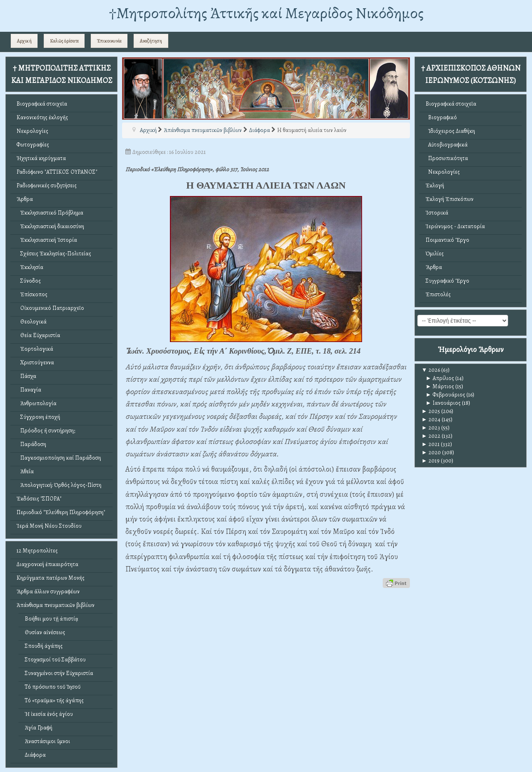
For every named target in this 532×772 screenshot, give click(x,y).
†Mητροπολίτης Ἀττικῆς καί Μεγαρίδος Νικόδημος (266, 13)
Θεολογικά (32, 322)
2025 (431, 411)
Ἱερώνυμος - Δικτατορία (455, 226)
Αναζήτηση (151, 41)
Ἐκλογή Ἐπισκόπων (450, 199)
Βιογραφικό (441, 117)
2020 (431, 452)
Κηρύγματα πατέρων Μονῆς (51, 578)
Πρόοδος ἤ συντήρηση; (46, 431)
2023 (431, 428)
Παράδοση (31, 444)
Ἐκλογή (435, 185)
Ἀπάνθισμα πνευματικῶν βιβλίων (55, 605)
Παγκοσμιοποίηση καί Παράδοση (59, 458)
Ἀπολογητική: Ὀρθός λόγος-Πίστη (59, 485)
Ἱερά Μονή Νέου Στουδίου (49, 526)
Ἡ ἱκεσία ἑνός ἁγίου (49, 714)
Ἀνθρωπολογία (36, 403)
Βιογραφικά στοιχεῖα (42, 104)
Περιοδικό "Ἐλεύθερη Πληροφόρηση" (61, 512)
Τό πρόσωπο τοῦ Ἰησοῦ (53, 687)
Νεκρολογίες (32, 131)
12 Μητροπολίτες (37, 551)
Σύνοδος (29, 281)
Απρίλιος (440, 378)
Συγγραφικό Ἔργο (447, 281)
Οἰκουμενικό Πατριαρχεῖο (50, 308)
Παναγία (29, 390)
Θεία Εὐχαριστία (38, 335)
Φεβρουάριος (445, 395)
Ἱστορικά (437, 213)
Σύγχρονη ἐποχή (38, 417)
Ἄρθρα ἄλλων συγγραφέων (48, 591)
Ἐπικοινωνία (109, 41)
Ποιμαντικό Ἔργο (447, 240)
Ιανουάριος (443, 403)
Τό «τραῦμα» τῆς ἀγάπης (54, 700)
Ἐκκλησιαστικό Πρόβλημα (50, 213)
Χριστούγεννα (35, 362)
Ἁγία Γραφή (39, 728)
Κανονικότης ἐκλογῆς (42, 117)
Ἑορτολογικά (35, 349)
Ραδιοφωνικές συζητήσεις (47, 185)
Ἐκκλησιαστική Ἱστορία (47, 240)
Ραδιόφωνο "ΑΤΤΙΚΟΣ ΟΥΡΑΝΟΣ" (57, 172)
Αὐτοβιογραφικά (447, 145)
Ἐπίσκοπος (32, 294)
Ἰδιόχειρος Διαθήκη (450, 131)
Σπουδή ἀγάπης (44, 646)
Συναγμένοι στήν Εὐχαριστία (59, 673)
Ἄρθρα (25, 199)
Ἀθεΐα (25, 471)
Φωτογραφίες (33, 145)
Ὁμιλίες (435, 254)
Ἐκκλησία (30, 267)
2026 (431, 370)
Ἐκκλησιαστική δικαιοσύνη (50, 226)
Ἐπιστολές (438, 294)
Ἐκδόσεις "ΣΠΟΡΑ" (39, 499)
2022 (431, 436)
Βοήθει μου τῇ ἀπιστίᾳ (52, 619)
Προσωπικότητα (447, 158)
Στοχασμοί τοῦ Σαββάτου (55, 660)
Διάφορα (35, 755)
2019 (431, 461)
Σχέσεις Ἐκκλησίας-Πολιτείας (54, 254)
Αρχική (24, 41)
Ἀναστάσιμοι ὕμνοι (47, 741)
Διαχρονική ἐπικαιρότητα (47, 564)
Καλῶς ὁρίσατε (64, 41)
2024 (431, 419)
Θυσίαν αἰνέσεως (45, 632)
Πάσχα (26, 376)
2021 (431, 444)
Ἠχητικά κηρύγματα (41, 158)
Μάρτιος (440, 386)
